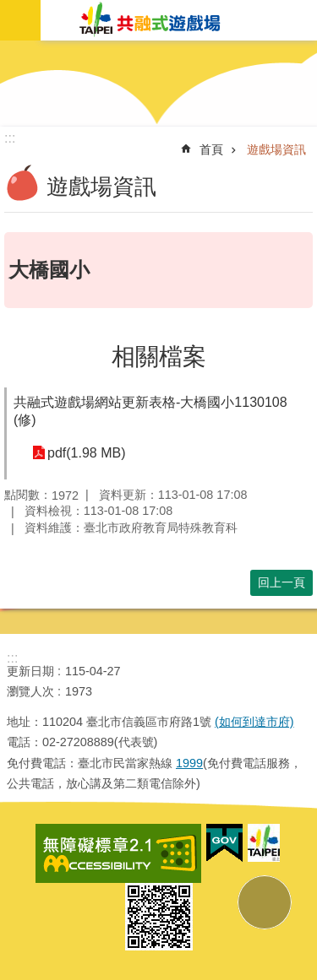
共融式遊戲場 (150, 20)
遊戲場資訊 (276, 149)
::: (12, 658)
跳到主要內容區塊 (9, 9)
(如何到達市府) (254, 722)
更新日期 (30, 671)
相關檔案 (159, 357)
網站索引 (20, 20)
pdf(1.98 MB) (86, 453)
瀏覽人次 (30, 691)
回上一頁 (281, 582)
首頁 (211, 149)
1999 (189, 763)
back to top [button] (265, 902)
